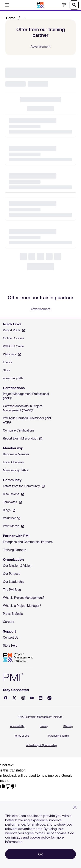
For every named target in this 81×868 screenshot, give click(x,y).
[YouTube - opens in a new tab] (32, 698)
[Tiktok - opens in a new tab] (49, 698)
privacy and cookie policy (30, 837)
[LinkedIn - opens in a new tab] (41, 698)
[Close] (75, 807)
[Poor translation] (11, 786)
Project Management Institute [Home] (18, 657)
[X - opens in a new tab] (14, 698)
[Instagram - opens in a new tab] (23, 698)
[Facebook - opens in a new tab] (6, 698)
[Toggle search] (74, 5)
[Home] (41, 5)
